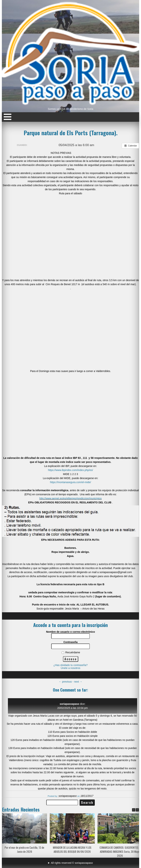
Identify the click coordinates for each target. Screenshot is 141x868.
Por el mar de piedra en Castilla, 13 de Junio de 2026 (24, 849)
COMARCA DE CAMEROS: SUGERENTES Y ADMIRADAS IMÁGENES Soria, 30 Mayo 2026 (120, 851)
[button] (137, 810)
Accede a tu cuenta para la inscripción (70, 625)
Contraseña (70, 642)
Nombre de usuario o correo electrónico (70, 632)
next (78, 682)
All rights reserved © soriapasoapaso (72, 863)
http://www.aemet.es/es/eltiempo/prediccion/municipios (70, 498)
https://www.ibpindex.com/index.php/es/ (70, 470)
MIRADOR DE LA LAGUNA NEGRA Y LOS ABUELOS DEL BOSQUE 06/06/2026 (72, 849)
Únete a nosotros (71, 668)
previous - (66, 682)
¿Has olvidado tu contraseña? (70, 665)
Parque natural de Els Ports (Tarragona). (71, 133)
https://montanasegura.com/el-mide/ (70, 482)
